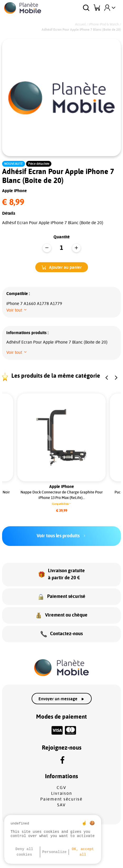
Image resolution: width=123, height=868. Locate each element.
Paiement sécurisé (61, 799)
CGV (61, 788)
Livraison (62, 793)
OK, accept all (83, 852)
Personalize (54, 852)
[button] (62, 267)
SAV (61, 805)
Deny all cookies (24, 852)
